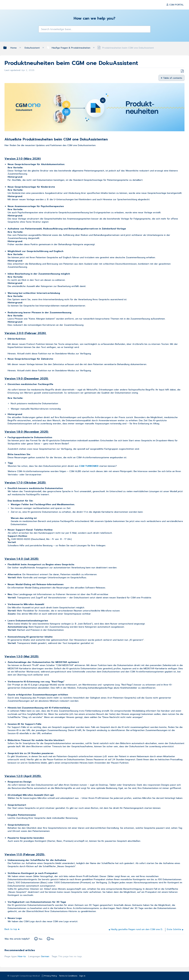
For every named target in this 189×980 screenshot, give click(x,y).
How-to (22, 956)
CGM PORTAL (176, 5)
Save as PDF (182, 71)
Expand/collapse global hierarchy (7, 48)
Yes (40, 939)
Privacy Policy (51, 976)
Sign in (82, 976)
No (53, 939)
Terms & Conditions (68, 976)
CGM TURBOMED (89, 466)
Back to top (11, 929)
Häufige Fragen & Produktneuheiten (69, 48)
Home (14, 48)
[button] (42, 30)
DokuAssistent (33, 48)
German (45, 956)
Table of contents (173, 78)
